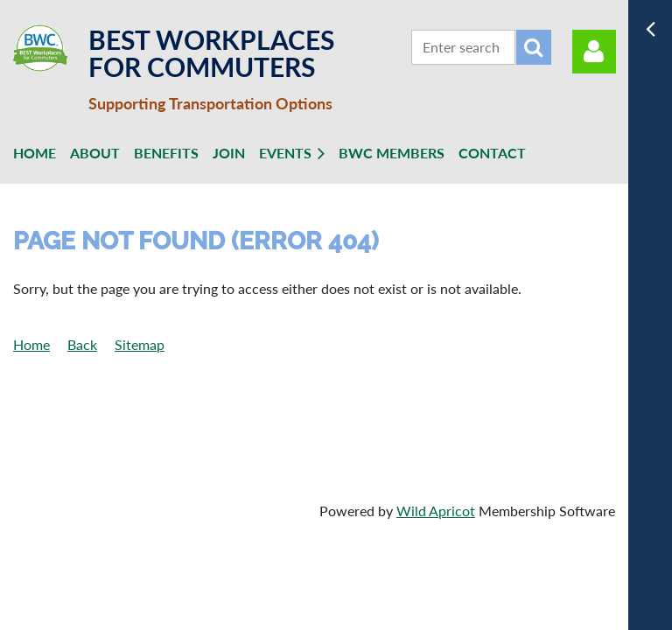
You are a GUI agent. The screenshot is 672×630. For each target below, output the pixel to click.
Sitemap (140, 344)
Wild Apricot (436, 511)
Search (534, 47)
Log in (594, 52)
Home (31, 344)
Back (82, 344)
